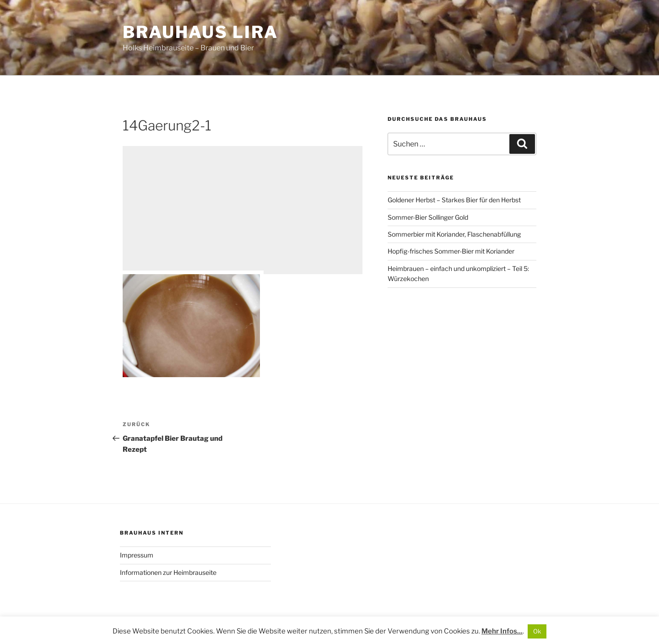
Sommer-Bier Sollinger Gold (428, 217)
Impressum (137, 555)
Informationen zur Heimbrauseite (168, 572)
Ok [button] (537, 631)
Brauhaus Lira (200, 32)
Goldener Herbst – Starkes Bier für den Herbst (454, 200)
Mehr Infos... (502, 631)
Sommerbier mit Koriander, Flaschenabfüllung (454, 234)
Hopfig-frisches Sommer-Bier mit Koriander (451, 251)
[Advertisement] (243, 210)
